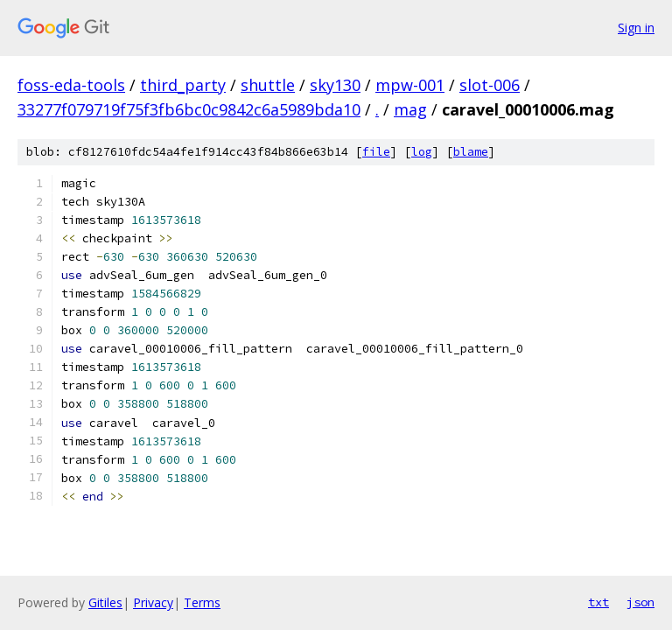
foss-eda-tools (71, 85)
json (640, 602)
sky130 (335, 85)
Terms (202, 602)
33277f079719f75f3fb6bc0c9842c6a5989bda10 (189, 109)
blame (471, 152)
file (376, 152)
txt (598, 602)
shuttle (268, 85)
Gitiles (105, 602)
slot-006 (490, 85)
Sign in (636, 28)
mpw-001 (410, 85)
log (422, 152)
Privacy (153, 602)
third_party (183, 85)
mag (410, 109)
